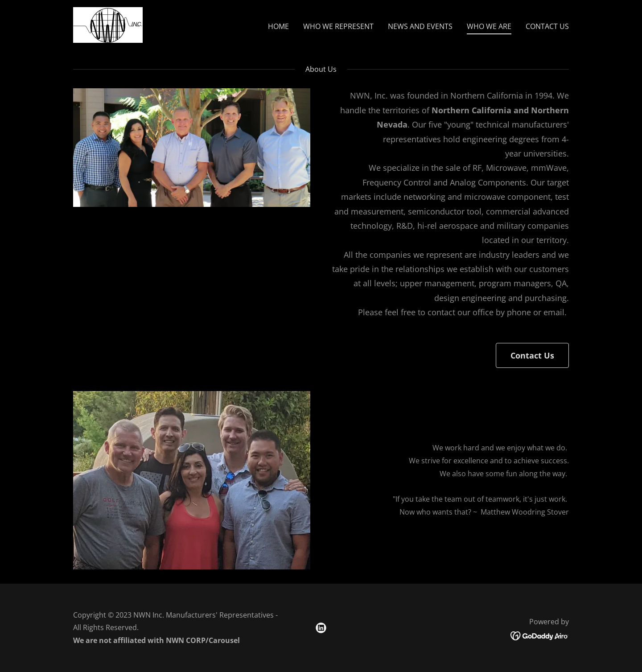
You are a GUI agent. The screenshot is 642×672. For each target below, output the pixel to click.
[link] (108, 24)
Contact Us (532, 355)
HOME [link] (278, 26)
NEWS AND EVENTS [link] (420, 26)
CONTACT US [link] (547, 26)
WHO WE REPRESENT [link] (338, 26)
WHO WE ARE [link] (489, 26)
